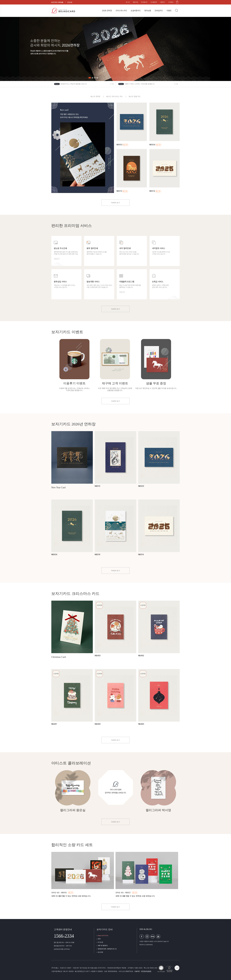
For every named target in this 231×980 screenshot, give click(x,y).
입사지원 (100, 952)
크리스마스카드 (121, 11)
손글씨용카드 (136, 11)
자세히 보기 (115, 203)
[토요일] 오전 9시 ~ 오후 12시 (63, 946)
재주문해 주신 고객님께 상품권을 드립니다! (74, 84)
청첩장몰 (70, 2)
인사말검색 (154, 2)
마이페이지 (144, 2)
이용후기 (163, 2)
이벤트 (169, 11)
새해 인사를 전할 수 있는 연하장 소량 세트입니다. (71, 896)
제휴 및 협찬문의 (103, 946)
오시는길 (100, 942)
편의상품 (148, 11)
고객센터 (171, 2)
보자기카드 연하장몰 (57, 2)
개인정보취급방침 (146, 971)
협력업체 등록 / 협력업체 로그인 (107, 949)
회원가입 (135, 2)
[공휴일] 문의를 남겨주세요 (62, 949)
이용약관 (137, 971)
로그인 (128, 2)
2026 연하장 (107, 11)
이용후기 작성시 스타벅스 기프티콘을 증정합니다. (140, 84)
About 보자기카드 (103, 936)
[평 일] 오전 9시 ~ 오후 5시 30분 (64, 943)
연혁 (99, 939)
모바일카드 (159, 11)
